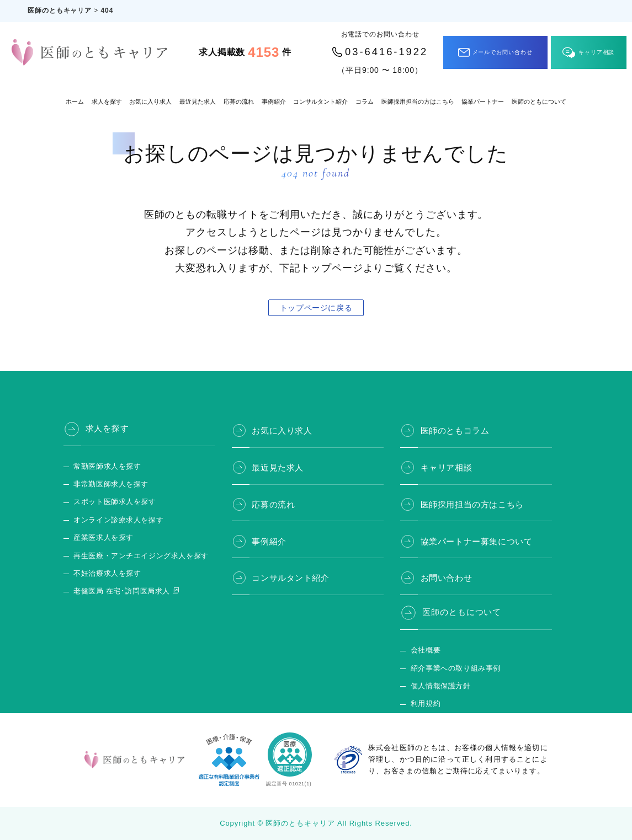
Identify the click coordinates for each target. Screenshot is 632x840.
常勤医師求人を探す (105, 467)
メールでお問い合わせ (495, 52)
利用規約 (424, 699)
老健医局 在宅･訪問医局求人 (119, 591)
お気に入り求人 (150, 101)
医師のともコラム (457, 429)
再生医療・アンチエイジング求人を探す (137, 556)
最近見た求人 (198, 101)
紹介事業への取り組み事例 (453, 664)
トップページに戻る (316, 308)
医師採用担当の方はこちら (418, 101)
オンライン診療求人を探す (116, 520)
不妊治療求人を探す (105, 574)
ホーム (75, 101)
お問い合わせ (448, 572)
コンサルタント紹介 (320, 101)
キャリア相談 (588, 53)
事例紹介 (274, 101)
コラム (365, 101)
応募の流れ (239, 101)
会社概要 (424, 646)
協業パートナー (483, 101)
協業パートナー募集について (479, 536)
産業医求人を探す (102, 538)
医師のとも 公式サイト (447, 717)
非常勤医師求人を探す (109, 484)
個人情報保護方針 (439, 681)
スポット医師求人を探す (113, 502)
